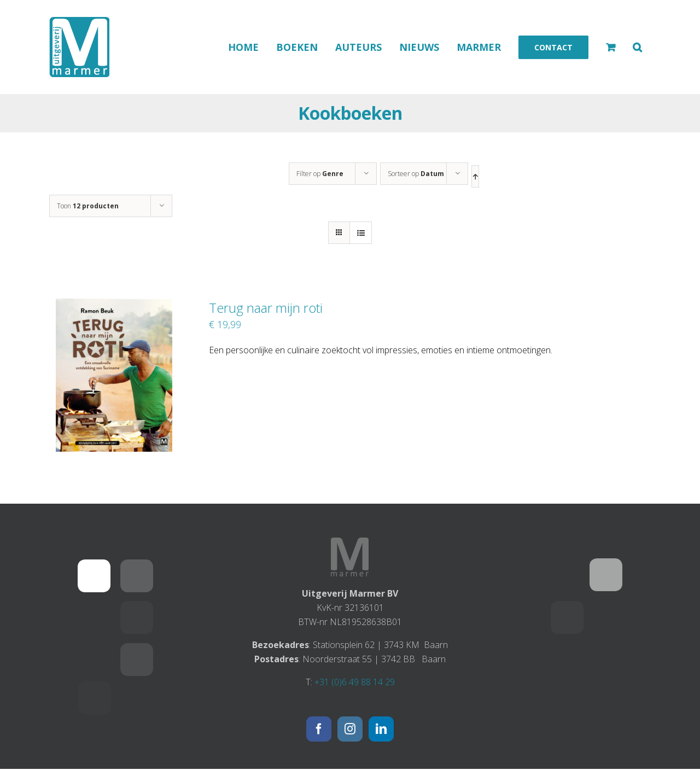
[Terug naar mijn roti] (114, 306)
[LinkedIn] (381, 729)
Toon (88, 206)
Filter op (320, 174)
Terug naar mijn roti (266, 308)
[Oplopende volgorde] (475, 176)
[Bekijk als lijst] (361, 233)
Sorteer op (416, 174)
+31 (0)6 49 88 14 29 (355, 682)
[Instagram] (350, 729)
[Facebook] (319, 729)
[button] (637, 47)
